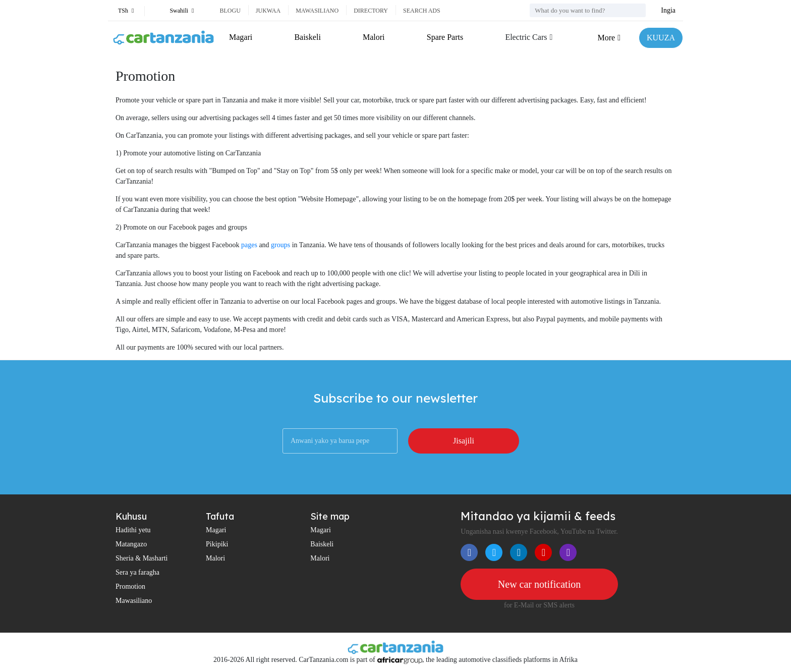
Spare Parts (445, 37)
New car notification (539, 584)
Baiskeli (307, 37)
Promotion (130, 586)
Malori (374, 37)
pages (249, 245)
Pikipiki (217, 544)
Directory (371, 11)
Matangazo (131, 544)
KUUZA (661, 38)
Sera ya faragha (137, 572)
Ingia (668, 10)
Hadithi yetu (133, 530)
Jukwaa (268, 11)
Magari (241, 37)
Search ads (422, 11)
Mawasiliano (317, 11)
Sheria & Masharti (142, 558)
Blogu (230, 11)
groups (280, 245)
